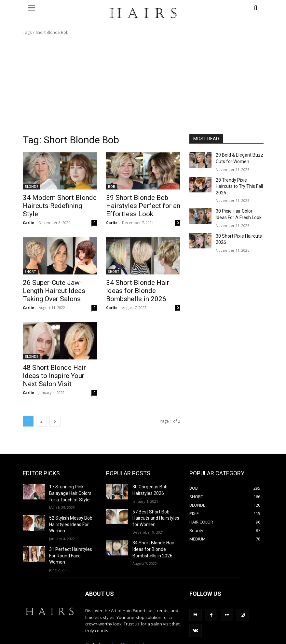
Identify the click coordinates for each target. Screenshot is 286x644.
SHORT (30, 269)
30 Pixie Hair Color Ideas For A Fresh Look (238, 204)
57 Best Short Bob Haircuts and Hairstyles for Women (154, 499)
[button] (226, 8)
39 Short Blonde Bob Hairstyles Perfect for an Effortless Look (136, 204)
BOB (112, 187)
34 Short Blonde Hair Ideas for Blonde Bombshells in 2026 (151, 527)
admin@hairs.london (129, 615)
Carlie (28, 212)
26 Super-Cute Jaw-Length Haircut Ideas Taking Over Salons (56, 287)
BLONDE (31, 187)
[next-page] (55, 405)
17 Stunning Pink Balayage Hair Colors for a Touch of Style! (73, 476)
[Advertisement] (143, 85)
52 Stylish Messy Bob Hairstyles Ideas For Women (68, 505)
